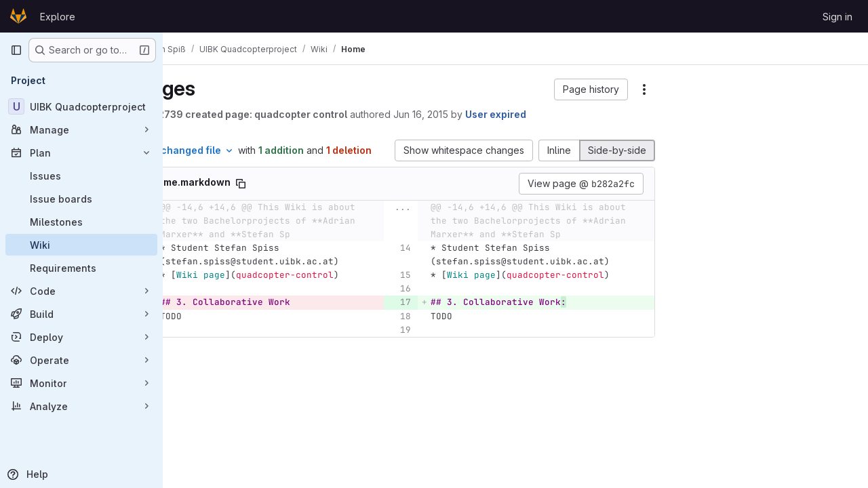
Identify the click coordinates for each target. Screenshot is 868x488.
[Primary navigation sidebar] (16, 50)
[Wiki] (81, 245)
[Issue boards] (81, 199)
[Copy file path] (307, 198)
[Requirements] (81, 268)
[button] (591, 89)
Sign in (837, 17)
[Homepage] (18, 16)
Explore (58, 17)
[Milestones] (81, 222)
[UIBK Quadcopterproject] (81, 106)
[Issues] (81, 176)
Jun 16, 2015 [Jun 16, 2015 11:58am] (487, 114)
